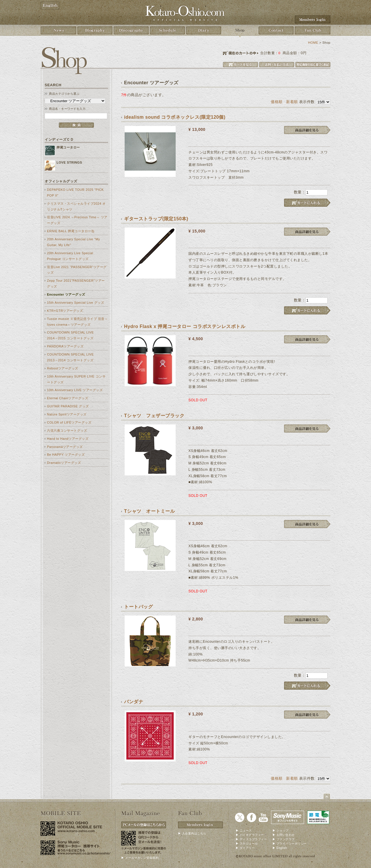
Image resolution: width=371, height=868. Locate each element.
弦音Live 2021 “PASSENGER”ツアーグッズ (77, 270)
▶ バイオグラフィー (250, 835)
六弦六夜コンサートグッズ (67, 431)
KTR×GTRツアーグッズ (65, 311)
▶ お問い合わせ (284, 835)
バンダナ (134, 702)
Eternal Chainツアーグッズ (68, 398)
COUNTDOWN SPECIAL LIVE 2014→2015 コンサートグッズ (70, 335)
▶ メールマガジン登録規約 (140, 858)
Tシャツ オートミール (149, 511)
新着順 (292, 102)
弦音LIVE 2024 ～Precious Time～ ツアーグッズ (77, 220)
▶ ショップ (281, 831)
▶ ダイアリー (245, 848)
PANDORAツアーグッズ (65, 346)
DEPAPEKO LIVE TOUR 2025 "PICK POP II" (75, 193)
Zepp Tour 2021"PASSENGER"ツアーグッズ (76, 283)
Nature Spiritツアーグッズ (67, 414)
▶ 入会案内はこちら (192, 833)
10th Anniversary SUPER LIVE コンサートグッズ (76, 379)
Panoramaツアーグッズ (65, 447)
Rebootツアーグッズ (63, 368)
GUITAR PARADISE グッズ (68, 406)
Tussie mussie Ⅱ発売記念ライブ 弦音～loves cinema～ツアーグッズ (77, 322)
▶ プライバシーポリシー (290, 844)
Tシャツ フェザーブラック (154, 416)
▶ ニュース (244, 831)
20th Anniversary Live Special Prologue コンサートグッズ (70, 256)
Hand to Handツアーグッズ (68, 439)
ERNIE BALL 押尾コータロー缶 (71, 231)
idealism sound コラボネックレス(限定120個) (175, 117)
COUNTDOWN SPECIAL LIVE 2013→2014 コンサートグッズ (70, 357)
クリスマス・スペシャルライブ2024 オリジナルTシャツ (76, 206)
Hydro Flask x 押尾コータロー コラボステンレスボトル (185, 326)
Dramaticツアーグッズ (64, 463)
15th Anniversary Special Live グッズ (76, 303)
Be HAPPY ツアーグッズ (66, 455)
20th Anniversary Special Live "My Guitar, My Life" (73, 242)
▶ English (280, 848)
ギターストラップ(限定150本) (156, 219)
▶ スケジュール (247, 844)
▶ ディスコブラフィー (251, 839)
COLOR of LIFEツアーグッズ (69, 422)
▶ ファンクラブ (284, 839)
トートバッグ (138, 607)
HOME (313, 43)
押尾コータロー (68, 147)
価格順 (277, 102)
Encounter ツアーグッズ (66, 294)
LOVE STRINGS (69, 162)
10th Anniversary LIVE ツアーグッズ (75, 390)
